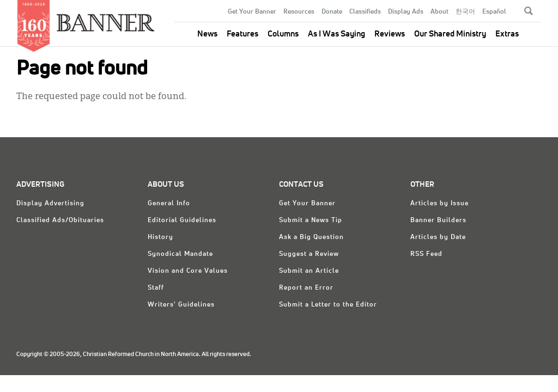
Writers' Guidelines (181, 305)
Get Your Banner (252, 12)
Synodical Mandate (180, 254)
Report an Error (306, 288)
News (207, 34)
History (160, 237)
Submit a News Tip (311, 220)
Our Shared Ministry (450, 34)
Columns (283, 34)
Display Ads (406, 12)
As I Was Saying (336, 34)
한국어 (465, 12)
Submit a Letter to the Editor (328, 305)
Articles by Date (438, 237)
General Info (169, 204)
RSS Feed (426, 254)
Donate (332, 12)
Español (494, 12)
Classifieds (365, 12)
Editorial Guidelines (182, 220)
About (439, 12)
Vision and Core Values (188, 271)
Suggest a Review (309, 254)
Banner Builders (438, 220)
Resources (299, 12)
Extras (507, 34)
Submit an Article (309, 271)
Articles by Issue (439, 204)
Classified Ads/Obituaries (60, 220)
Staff (156, 288)
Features (242, 34)
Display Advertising (50, 204)
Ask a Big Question (311, 237)
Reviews (390, 34)
